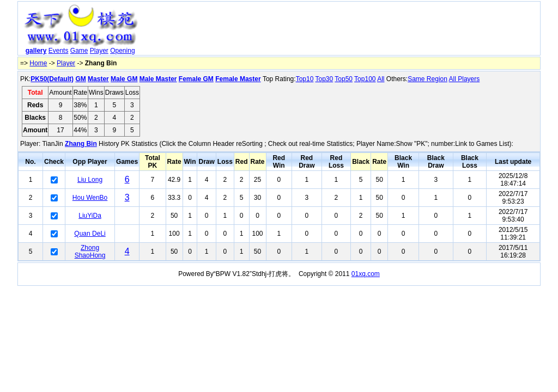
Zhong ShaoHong (90, 252)
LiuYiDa (90, 216)
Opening (122, 51)
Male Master (158, 79)
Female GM (196, 79)
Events (59, 51)
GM (80, 79)
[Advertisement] (341, 30)
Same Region (427, 79)
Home (38, 63)
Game (79, 51)
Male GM (124, 79)
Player (99, 51)
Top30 (324, 79)
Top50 (344, 79)
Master (98, 79)
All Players (465, 79)
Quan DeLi (90, 234)
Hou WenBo (90, 198)
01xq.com (366, 274)
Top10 (305, 79)
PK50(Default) (52, 79)
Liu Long (90, 180)
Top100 (365, 79)
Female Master (238, 79)
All (381, 79)
